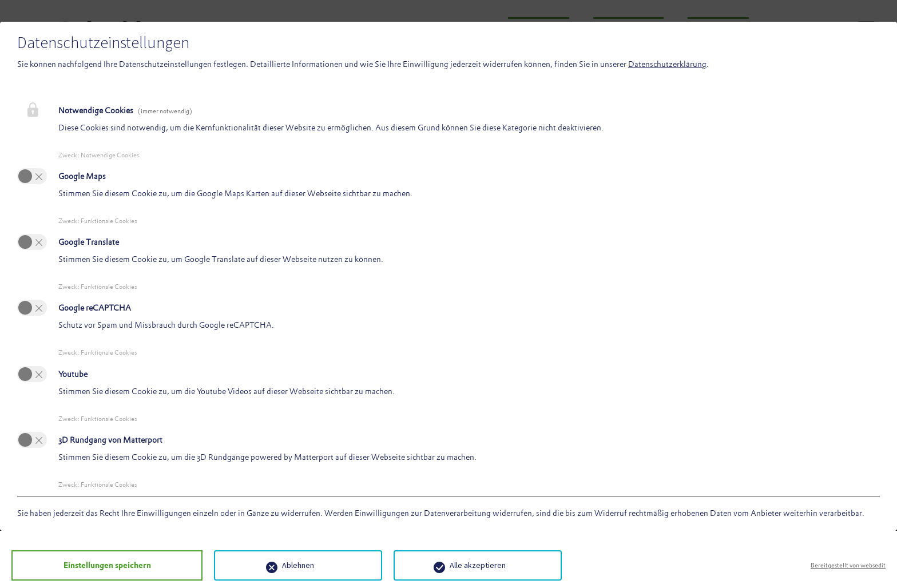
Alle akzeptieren (455, 565)
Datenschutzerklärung (667, 64)
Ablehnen (275, 565)
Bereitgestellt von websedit (848, 565)
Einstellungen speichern (96, 565)
